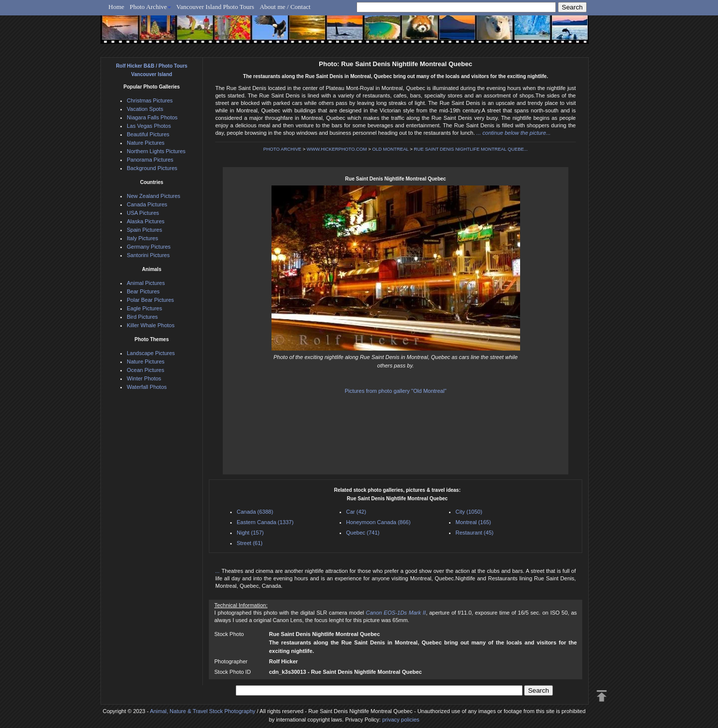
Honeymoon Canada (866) (378, 522)
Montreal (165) (473, 522)
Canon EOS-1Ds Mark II (396, 613)
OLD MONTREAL (390, 149)
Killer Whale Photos (151, 325)
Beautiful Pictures (148, 134)
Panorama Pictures (150, 160)
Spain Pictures (144, 230)
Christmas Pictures (150, 100)
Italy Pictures (142, 238)
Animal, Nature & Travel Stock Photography (202, 711)
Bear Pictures (143, 291)
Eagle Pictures (144, 308)
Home (116, 7)
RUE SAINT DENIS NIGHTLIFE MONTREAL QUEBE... (471, 149)
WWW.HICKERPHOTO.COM (337, 149)
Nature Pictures (146, 143)
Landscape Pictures (151, 353)
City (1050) (469, 512)
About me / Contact (285, 7)
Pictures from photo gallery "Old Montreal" (396, 391)
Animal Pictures (146, 283)
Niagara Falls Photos (152, 117)
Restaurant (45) (474, 533)
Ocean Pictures (145, 370)
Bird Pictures (142, 317)
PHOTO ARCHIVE (283, 149)
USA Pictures (143, 213)
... (219, 571)
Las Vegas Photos (149, 126)
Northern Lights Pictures (156, 151)
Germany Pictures (149, 247)
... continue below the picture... (513, 133)
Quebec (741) (363, 533)
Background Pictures (152, 168)
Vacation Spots (145, 109)
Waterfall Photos (147, 387)
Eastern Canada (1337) (265, 522)
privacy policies (401, 720)
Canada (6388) (255, 512)
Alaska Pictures (146, 221)
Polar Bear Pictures (150, 300)
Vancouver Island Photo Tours (216, 7)
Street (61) (250, 543)
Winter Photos (144, 378)
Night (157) (250, 533)
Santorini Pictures (148, 255)
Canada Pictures (147, 204)
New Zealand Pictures (154, 196)
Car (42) (356, 512)
